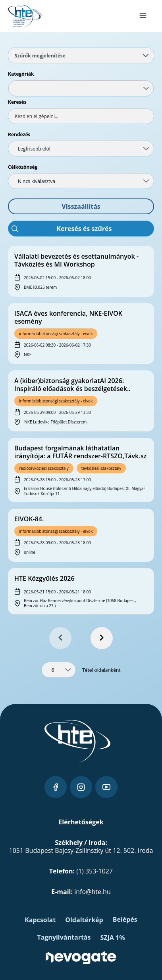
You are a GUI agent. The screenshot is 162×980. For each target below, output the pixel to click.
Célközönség (23, 167)
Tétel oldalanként (101, 670)
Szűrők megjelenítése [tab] (82, 56)
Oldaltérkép (84, 920)
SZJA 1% (112, 938)
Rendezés (19, 134)
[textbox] (81, 116)
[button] (81, 206)
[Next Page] (102, 638)
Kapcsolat (40, 920)
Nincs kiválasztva (37, 181)
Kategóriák (21, 74)
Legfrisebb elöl (34, 149)
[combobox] (81, 88)
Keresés (17, 102)
